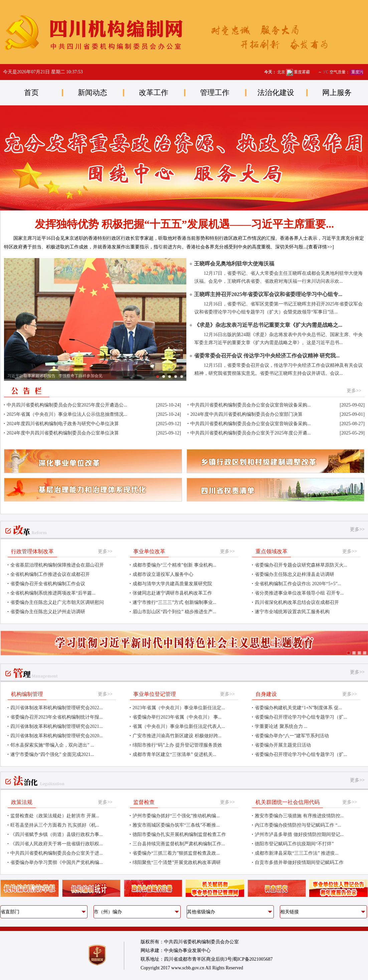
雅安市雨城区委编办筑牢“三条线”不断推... (176, 825)
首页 (31, 93)
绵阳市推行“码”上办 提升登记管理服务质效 (177, 745)
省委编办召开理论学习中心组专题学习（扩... (301, 717)
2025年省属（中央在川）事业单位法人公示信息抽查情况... (67, 414)
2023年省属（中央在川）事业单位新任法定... (179, 708)
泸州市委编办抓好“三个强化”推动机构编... (176, 816)
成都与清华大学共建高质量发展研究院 (172, 584)
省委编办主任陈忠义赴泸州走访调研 (48, 612)
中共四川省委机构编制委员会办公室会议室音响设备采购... (251, 405)
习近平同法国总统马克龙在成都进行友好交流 (170, 376)
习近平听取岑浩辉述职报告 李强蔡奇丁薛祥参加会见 (164, 376)
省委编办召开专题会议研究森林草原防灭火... (301, 565)
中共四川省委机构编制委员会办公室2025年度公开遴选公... (67, 405)
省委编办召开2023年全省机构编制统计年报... (57, 717)
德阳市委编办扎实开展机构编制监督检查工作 (179, 834)
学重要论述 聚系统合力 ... (281, 726)
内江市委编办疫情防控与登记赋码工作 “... (298, 825)
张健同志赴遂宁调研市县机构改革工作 (172, 593)
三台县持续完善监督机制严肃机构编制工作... (179, 844)
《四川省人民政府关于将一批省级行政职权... (57, 844)
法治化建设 (276, 93)
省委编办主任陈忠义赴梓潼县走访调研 (295, 574)
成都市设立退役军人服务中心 (163, 574)
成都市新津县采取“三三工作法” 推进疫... (297, 853)
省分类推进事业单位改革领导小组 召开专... (299, 593)
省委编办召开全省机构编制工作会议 (48, 584)
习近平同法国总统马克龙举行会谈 (176, 376)
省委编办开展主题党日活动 (283, 745)
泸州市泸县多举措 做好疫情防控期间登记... (299, 834)
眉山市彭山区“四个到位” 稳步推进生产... (174, 612)
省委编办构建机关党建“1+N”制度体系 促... (298, 708)
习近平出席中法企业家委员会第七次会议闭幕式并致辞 (182, 376)
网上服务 (337, 93)
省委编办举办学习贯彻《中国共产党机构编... (57, 862)
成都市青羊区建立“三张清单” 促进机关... (174, 754)
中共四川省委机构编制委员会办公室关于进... (57, 853)
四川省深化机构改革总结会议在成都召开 (297, 602)
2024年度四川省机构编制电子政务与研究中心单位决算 (63, 424)
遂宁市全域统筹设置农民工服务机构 (292, 612)
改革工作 (154, 93)
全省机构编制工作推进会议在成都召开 (50, 574)
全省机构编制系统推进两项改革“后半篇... (53, 593)
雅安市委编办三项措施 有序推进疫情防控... (299, 816)
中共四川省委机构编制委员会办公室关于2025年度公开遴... (251, 433)
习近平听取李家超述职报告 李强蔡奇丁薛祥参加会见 (55, 376)
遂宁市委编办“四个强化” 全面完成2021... (52, 754)
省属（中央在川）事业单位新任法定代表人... (179, 726)
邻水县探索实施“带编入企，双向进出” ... (52, 745)
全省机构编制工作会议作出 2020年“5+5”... (298, 584)
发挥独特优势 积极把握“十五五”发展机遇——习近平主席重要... (184, 224)
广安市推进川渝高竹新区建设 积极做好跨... (177, 736)
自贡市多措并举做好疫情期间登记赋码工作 (299, 862)
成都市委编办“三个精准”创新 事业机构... (174, 565)
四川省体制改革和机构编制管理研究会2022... (57, 708)
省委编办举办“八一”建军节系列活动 (292, 736)
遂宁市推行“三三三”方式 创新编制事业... (174, 602)
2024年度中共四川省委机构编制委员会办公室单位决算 (63, 433)
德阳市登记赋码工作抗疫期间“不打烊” (294, 844)
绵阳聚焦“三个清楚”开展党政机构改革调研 (177, 862)
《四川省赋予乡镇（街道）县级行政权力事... (57, 834)
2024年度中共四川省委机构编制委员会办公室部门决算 (246, 414)
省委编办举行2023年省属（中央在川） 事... (177, 717)
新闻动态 (93, 93)
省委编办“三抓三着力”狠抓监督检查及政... (176, 853)
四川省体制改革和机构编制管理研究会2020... (57, 736)
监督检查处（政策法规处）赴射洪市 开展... (55, 816)
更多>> (354, 391)
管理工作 (215, 93)
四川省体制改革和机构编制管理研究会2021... (57, 726)
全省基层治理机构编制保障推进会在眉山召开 (57, 565)
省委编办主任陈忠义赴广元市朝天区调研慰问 (57, 602)
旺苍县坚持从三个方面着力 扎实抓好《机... (55, 825)
